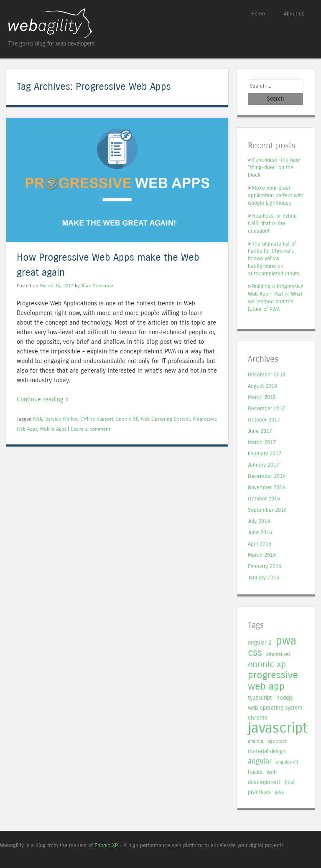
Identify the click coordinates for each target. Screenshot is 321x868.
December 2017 (267, 409)
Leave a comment (91, 429)
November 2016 (266, 488)
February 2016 (265, 567)
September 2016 (267, 510)
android (256, 741)
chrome (258, 718)
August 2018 (262, 386)
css (255, 653)
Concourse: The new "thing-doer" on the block (274, 167)
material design (267, 751)
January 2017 (264, 465)
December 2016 (267, 476)
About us (294, 14)
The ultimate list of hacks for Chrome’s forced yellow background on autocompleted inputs (274, 259)
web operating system (275, 708)
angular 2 (260, 643)
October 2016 (264, 499)
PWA (38, 419)
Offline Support (97, 419)
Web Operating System (165, 419)
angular (260, 761)
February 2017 (265, 454)
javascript (278, 728)
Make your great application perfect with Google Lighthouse (276, 195)
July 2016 (259, 522)
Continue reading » (43, 399)
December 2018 (267, 375)
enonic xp (267, 664)
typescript (260, 698)
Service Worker (61, 419)
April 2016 (260, 544)
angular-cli (287, 762)
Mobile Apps (53, 429)
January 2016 (264, 578)
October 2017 (264, 420)
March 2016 (262, 555)
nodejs (284, 698)
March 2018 (262, 397)
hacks (255, 772)
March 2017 (262, 443)
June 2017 (260, 431)
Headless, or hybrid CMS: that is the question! (272, 223)
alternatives (278, 654)
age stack (278, 741)
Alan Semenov (97, 286)
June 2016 (260, 533)
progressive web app (273, 681)
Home (258, 14)
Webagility (84, 23)
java (280, 792)
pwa (286, 641)
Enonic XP (127, 419)
